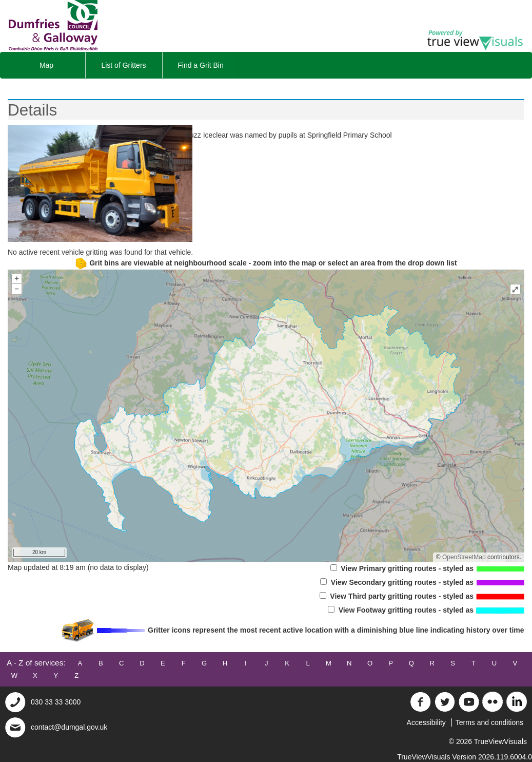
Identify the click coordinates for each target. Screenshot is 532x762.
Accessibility (426, 722)
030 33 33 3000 (56, 702)
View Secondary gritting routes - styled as (422, 582)
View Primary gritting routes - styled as (428, 568)
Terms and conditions (489, 722)
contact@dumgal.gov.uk (69, 727)
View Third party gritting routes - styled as (422, 596)
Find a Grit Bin (200, 65)
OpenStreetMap (464, 557)
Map (46, 65)
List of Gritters (123, 65)
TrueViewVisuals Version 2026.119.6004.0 (465, 757)
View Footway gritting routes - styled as (426, 610)
